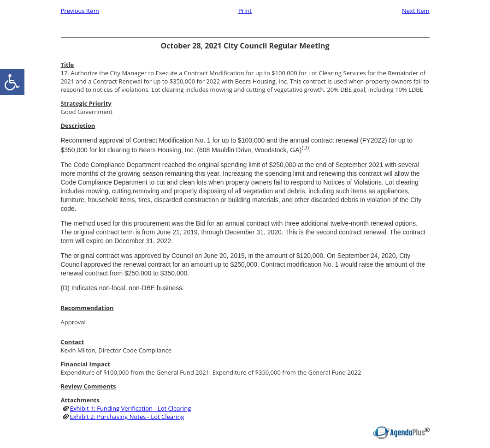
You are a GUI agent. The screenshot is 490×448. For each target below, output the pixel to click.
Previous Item (80, 11)
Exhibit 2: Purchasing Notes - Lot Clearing (127, 417)
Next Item (416, 11)
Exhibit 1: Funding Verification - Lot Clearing (131, 408)
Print (245, 11)
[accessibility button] (12, 82)
